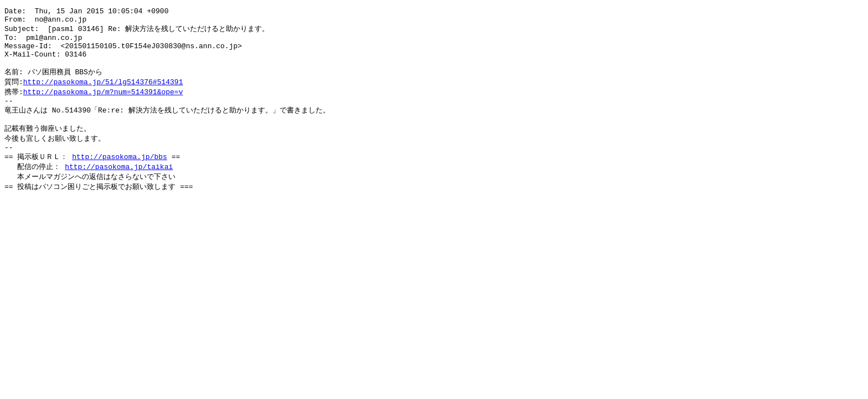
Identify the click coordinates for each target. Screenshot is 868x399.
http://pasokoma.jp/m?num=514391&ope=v (103, 104)
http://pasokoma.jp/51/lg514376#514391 (103, 93)
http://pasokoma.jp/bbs (120, 176)
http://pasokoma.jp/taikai (119, 186)
